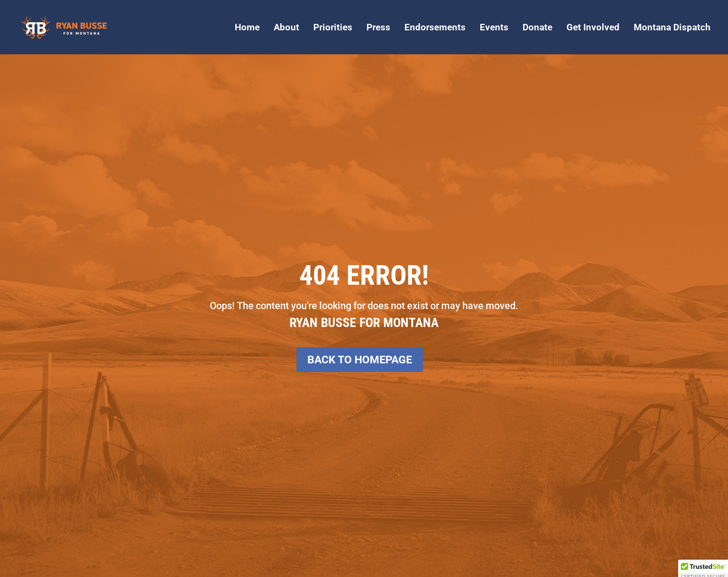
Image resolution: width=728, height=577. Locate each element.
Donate (537, 28)
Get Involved (593, 28)
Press (378, 28)
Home (247, 28)
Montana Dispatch (672, 28)
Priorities (333, 28)
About (286, 28)
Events (494, 28)
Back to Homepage (360, 360)
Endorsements (435, 28)
